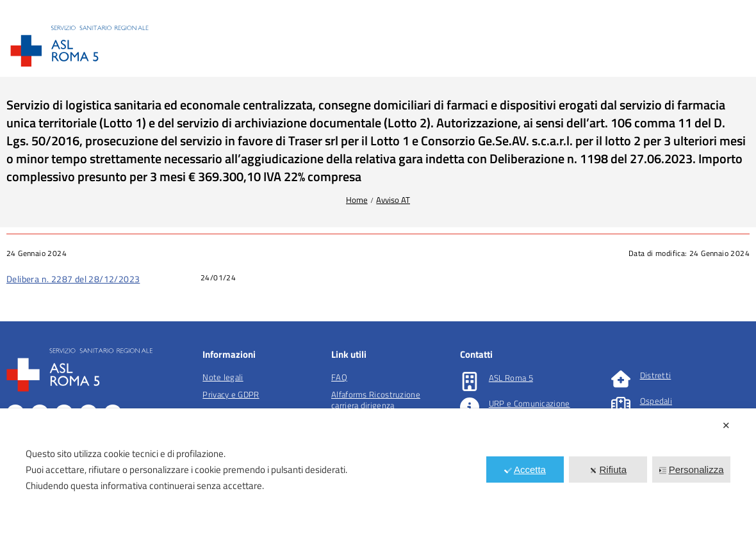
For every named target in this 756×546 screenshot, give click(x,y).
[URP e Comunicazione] (470, 407)
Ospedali (656, 401)
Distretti (656, 375)
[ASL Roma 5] (470, 381)
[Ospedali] (621, 405)
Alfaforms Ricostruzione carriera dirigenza (376, 400)
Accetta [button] (525, 470)
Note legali (223, 377)
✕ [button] (726, 425)
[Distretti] (621, 379)
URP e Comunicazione (530, 403)
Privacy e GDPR (231, 394)
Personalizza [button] (692, 470)
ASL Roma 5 (511, 378)
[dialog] (378, 477)
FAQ (339, 377)
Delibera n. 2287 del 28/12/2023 (73, 279)
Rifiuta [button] (608, 470)
